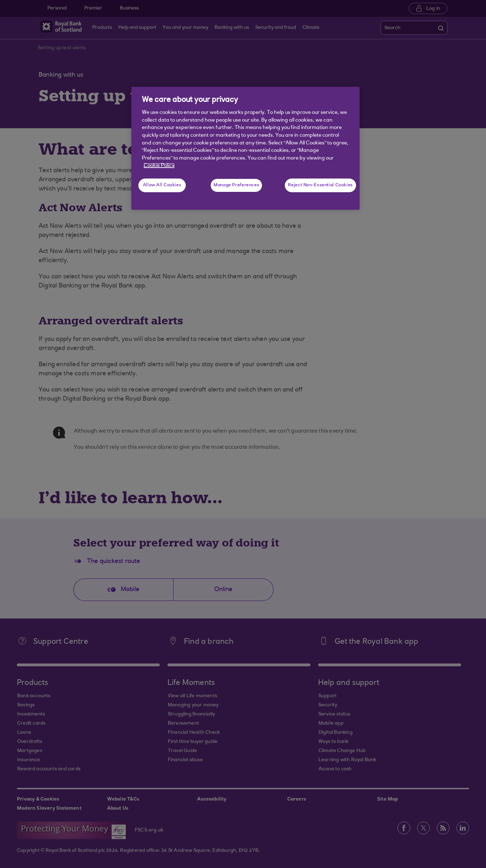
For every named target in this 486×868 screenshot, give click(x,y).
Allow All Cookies (162, 185)
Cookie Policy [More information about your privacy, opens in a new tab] (159, 166)
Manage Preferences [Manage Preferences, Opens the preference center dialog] (236, 185)
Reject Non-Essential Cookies (320, 185)
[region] (245, 148)
